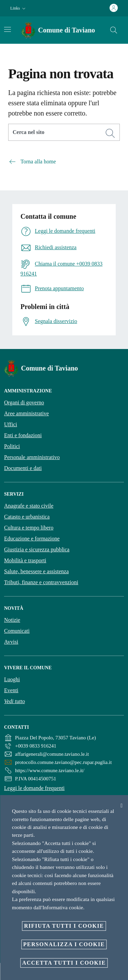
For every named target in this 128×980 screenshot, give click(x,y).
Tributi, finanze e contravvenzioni (41, 582)
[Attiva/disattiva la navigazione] (8, 29)
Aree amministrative (26, 413)
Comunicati (17, 631)
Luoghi (12, 679)
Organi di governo (24, 402)
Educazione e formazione (32, 539)
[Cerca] (114, 30)
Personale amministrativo (32, 457)
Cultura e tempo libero (29, 528)
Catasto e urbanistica (27, 517)
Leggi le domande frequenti (34, 788)
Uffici (11, 424)
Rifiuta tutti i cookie (64, 926)
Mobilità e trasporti (25, 560)
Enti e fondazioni (23, 435)
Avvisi (11, 642)
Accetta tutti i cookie (64, 963)
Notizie (12, 620)
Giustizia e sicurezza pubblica (37, 549)
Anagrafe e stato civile (29, 506)
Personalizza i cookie (64, 944)
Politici (12, 446)
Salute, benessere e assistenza (36, 571)
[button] (19, 8)
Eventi (11, 690)
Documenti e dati (23, 468)
